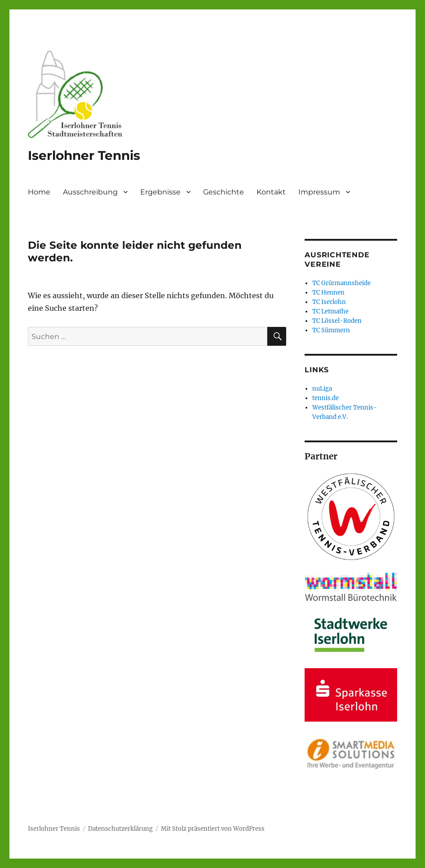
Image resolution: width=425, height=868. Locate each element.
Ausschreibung (90, 192)
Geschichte (224, 192)
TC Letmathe (330, 311)
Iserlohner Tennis (84, 155)
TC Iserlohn (329, 302)
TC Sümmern (331, 330)
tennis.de (325, 398)
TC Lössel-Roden (337, 321)
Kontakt (271, 192)
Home (39, 192)
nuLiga (322, 389)
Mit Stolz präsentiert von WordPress (213, 829)
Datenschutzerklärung (120, 829)
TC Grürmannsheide (341, 283)
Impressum (319, 192)
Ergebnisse (160, 192)
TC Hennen (328, 293)
